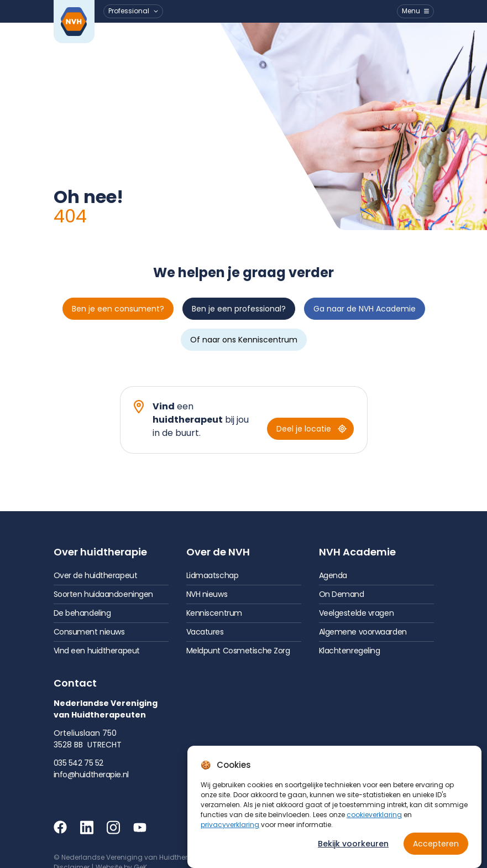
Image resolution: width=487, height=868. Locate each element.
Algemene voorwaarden (363, 632)
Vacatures (205, 632)
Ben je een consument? (118, 309)
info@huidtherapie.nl (91, 775)
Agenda (333, 575)
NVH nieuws (207, 594)
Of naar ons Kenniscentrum (244, 340)
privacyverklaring (230, 825)
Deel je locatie (311, 429)
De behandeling (82, 613)
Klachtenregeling (350, 651)
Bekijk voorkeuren (353, 844)
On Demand (342, 594)
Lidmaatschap (213, 575)
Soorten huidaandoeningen (103, 594)
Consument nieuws (89, 632)
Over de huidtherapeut (96, 575)
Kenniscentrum (214, 613)
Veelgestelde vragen (357, 613)
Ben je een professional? (239, 309)
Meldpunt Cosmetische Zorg (238, 651)
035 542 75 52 (78, 763)
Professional (129, 11)
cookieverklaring (374, 815)
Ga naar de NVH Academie (365, 309)
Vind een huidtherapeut (97, 651)
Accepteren (436, 844)
